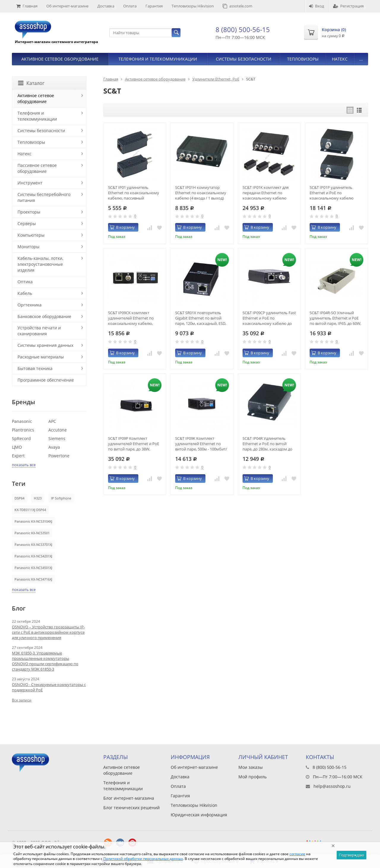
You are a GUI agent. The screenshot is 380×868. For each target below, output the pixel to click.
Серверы (27, 223)
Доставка (106, 6)
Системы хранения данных (45, 345)
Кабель (25, 293)
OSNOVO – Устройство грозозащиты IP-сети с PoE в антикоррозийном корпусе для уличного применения (48, 632)
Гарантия (154, 6)
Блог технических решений (132, 808)
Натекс (340, 59)
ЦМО (17, 447)
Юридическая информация (199, 815)
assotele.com (237, 6)
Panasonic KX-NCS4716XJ (33, 579)
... (361, 59)
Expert (18, 456)
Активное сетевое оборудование (60, 59)
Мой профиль (252, 777)
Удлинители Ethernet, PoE (216, 79)
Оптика (25, 282)
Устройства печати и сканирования (39, 331)
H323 (38, 498)
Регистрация (348, 6)
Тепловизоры (303, 59)
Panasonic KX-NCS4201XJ (33, 556)
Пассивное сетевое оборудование (37, 168)
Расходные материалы (41, 357)
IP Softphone (61, 498)
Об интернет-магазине (67, 6)
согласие (297, 854)
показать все (24, 465)
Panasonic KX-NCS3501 (32, 533)
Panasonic (22, 421)
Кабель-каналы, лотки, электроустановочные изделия (40, 264)
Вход (316, 6)
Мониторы (28, 247)
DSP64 (19, 498)
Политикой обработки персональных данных (143, 859)
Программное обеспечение (46, 380)
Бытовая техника (35, 368)
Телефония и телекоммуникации (158, 59)
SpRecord (21, 438)
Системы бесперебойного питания (44, 197)
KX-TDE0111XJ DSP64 (30, 510)
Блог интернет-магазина (129, 798)
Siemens (57, 438)
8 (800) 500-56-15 (243, 29)
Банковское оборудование (44, 316)
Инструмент (30, 183)
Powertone (59, 456)
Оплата (130, 6)
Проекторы (29, 212)
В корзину (122, 227)
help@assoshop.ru (332, 786)
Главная (27, 6)
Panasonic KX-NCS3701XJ (33, 544)
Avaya (54, 447)
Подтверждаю (351, 855)
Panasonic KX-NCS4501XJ (33, 568)
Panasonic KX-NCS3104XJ (33, 521)
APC (52, 421)
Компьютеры (31, 235)
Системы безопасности (244, 59)
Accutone (58, 430)
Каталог (31, 83)
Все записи (22, 700)
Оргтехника (30, 305)
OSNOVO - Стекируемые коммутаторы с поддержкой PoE (49, 687)
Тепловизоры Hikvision (193, 6)
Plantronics (23, 430)
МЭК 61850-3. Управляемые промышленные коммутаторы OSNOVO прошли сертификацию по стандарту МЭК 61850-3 (45, 661)
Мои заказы (251, 767)
